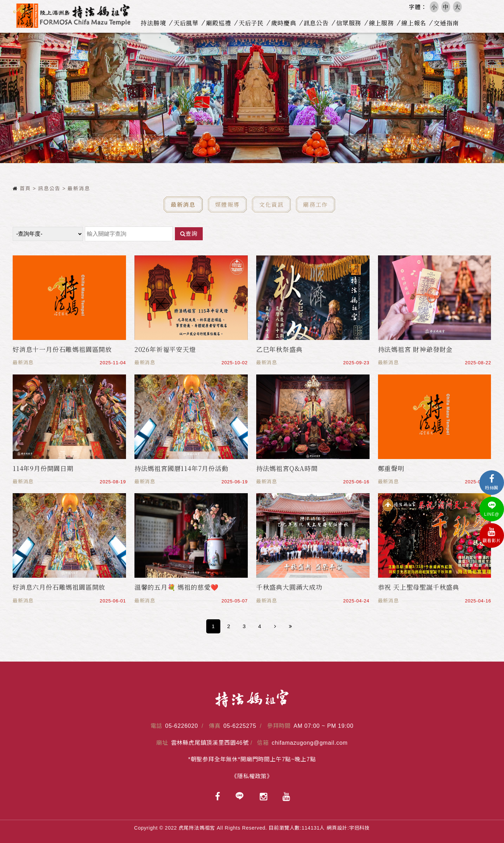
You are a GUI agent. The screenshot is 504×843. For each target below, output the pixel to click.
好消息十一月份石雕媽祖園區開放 (62, 349)
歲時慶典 (285, 23)
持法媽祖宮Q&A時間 (287, 468)
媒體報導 (227, 204)
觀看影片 (492, 535)
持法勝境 (155, 23)
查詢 (189, 234)
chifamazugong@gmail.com (310, 743)
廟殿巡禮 (220, 23)
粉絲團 (492, 482)
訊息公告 (318, 23)
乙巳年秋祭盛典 (279, 349)
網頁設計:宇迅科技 (348, 828)
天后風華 (187, 23)
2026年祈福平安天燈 (165, 349)
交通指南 (448, 23)
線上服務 (383, 23)
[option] (252, 97)
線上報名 (415, 23)
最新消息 (183, 204)
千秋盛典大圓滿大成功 (289, 587)
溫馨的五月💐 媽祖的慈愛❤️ (177, 587)
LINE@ (492, 509)
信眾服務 (350, 23)
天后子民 (253, 23)
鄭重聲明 (391, 468)
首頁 (22, 188)
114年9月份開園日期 (43, 468)
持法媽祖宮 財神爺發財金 (415, 349)
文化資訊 (271, 204)
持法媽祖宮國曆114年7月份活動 (181, 468)
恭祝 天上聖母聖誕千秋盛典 (419, 587)
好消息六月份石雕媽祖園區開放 (59, 587)
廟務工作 (315, 204)
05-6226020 (181, 726)
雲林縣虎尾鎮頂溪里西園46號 (210, 743)
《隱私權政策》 (252, 776)
